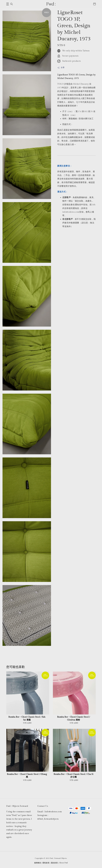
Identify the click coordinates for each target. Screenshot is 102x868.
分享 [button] (61, 68)
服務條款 (38, 863)
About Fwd (63, 863)
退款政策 (54, 863)
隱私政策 (46, 863)
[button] (8, 4)
